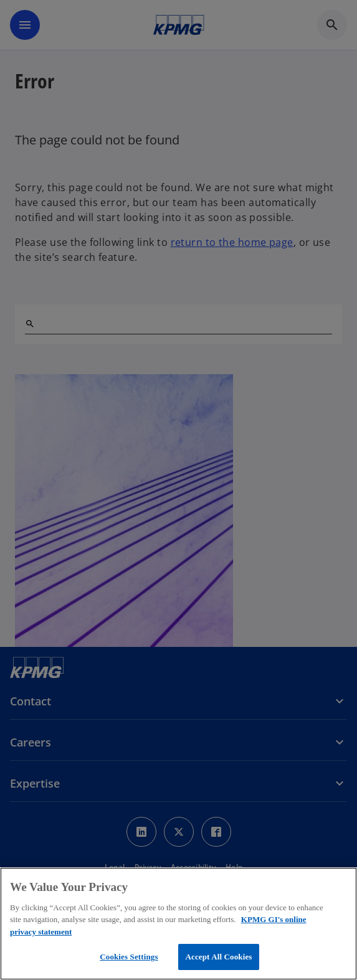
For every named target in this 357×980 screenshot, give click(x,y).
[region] (178, 924)
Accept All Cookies (218, 957)
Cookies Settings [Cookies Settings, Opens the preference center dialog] (129, 957)
